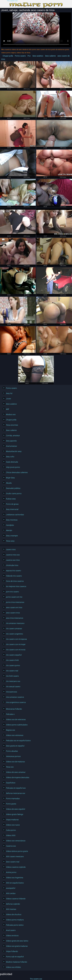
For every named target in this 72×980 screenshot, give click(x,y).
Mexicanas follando (14, 709)
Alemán (9, 530)
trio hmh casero (12, 676)
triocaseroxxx (12, 692)
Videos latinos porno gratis (17, 851)
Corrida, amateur (13, 436)
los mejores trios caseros (16, 586)
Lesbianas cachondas (15, 515)
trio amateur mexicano (15, 623)
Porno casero (20, 56)
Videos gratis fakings (15, 814)
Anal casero (11, 930)
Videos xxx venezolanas (16, 841)
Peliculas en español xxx (16, 788)
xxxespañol (11, 888)
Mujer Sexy (10, 478)
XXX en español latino (15, 883)
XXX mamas (11, 909)
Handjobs (10, 525)
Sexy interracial (12, 509)
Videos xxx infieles (13, 967)
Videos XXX (11, 835)
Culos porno (11, 830)
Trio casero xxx (12, 1)
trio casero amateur (14, 629)
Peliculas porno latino (15, 925)
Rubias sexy (11, 499)
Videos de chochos (14, 915)
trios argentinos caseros (16, 702)
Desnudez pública (13, 488)
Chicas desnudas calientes (17, 472)
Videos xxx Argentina (15, 878)
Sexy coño (10, 457)
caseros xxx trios (13, 560)
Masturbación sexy (14, 451)
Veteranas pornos (13, 756)
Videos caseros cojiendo (16, 867)
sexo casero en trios (14, 608)
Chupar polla (8, 56)
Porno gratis (11, 804)
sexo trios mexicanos (15, 618)
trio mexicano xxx (13, 681)
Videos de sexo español (15, 809)
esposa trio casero (13, 571)
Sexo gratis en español (15, 746)
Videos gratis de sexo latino (17, 941)
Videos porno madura (15, 920)
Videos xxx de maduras (15, 762)
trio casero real (12, 671)
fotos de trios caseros (15, 581)
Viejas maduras (12, 820)
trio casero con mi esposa (16, 639)
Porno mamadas (13, 799)
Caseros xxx (11, 846)
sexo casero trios (13, 613)
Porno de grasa (12, 504)
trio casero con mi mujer (16, 644)
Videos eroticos (12, 936)
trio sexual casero (13, 687)
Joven (8, 399)
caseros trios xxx (13, 555)
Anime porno (11, 872)
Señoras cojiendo (13, 904)
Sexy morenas (12, 520)
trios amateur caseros (15, 697)
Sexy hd (9, 393)
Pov (29, 56)
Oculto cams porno (14, 494)
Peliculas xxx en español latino (18, 741)
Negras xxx (11, 730)
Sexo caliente (50, 56)
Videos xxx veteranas (15, 735)
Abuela (9, 483)
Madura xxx (11, 415)
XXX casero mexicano (15, 857)
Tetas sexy (10, 541)
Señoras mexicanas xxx (16, 793)
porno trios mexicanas (15, 602)
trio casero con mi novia (16, 650)
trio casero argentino (14, 634)
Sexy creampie (12, 536)
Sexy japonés (11, 441)
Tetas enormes (12, 425)
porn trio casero (12, 592)
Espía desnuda (12, 462)
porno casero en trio (14, 597)
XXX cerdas (11, 893)
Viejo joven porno (13, 467)
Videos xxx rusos (13, 825)
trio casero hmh (12, 660)
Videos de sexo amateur (16, 772)
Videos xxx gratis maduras (17, 946)
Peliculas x (10, 714)
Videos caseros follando (16, 899)
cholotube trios (12, 565)
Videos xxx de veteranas (16, 720)
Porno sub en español (15, 957)
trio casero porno (13, 665)
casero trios (11, 550)
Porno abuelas (12, 751)
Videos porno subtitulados (17, 725)
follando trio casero (14, 576)
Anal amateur (12, 446)
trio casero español (14, 655)
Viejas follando (12, 951)
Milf (7, 409)
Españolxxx (11, 783)
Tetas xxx (10, 767)
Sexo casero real (13, 862)
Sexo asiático (38, 56)
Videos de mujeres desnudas (18, 777)
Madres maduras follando (17, 962)
